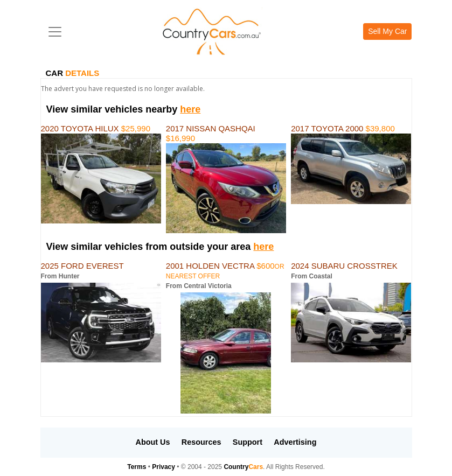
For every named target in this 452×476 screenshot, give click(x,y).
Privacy (164, 467)
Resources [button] (201, 442)
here (190, 109)
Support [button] (248, 442)
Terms (137, 467)
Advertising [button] (295, 442)
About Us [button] (153, 442)
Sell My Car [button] (387, 31)
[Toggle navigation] (55, 32)
